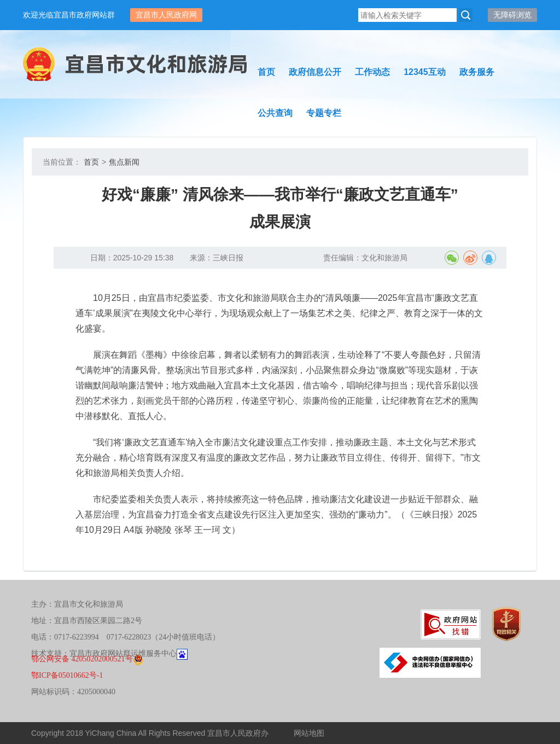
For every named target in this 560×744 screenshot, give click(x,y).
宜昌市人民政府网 (166, 15)
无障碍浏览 (512, 15)
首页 (91, 162)
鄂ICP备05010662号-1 (67, 675)
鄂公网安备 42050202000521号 (87, 659)
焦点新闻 (124, 162)
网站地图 (309, 733)
